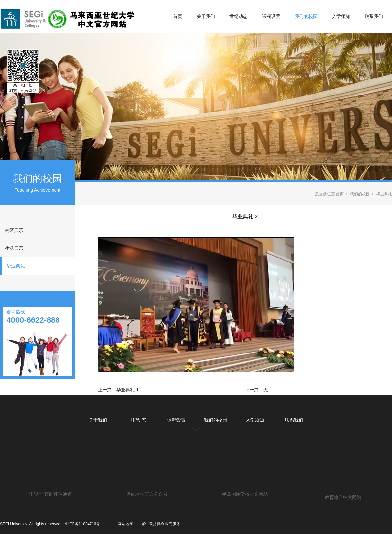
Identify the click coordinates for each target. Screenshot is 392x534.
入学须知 (341, 16)
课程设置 (271, 16)
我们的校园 (306, 16)
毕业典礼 (16, 266)
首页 (178, 16)
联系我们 (374, 16)
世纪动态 (238, 16)
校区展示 (14, 230)
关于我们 (206, 16)
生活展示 (14, 248)
